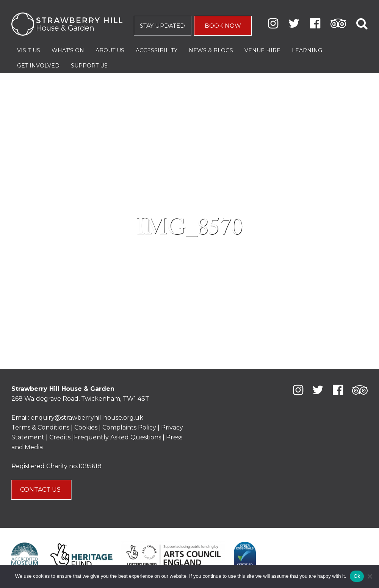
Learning (307, 50)
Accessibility (157, 50)
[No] (370, 576)
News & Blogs (211, 50)
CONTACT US (41, 490)
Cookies (87, 427)
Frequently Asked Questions (117, 437)
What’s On (68, 50)
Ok (357, 576)
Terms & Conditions (40, 427)
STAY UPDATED (162, 26)
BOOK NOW (223, 26)
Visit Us (29, 50)
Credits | (62, 437)
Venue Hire (262, 50)
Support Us (89, 66)
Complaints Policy (129, 427)
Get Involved (38, 66)
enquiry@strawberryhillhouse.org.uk (87, 418)
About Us (110, 50)
